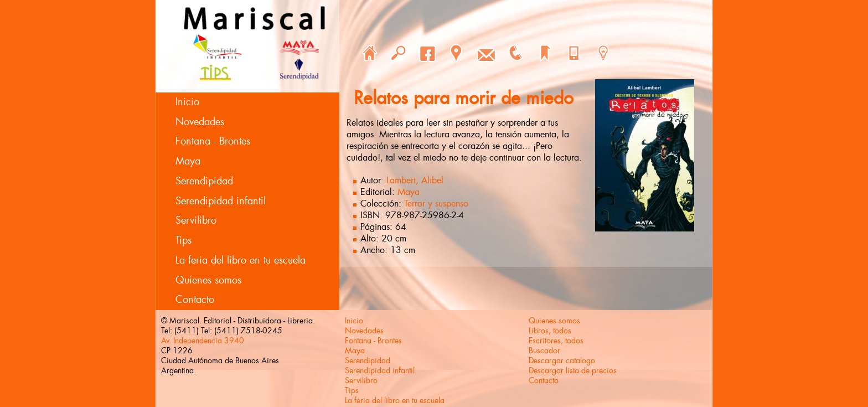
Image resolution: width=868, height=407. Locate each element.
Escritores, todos (556, 341)
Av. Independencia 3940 (203, 341)
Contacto (195, 300)
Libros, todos (550, 331)
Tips (184, 240)
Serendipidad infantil (221, 201)
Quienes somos (208, 280)
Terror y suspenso (436, 203)
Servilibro (196, 220)
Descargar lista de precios (573, 370)
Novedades (200, 122)
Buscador (544, 351)
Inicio (187, 102)
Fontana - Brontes (213, 141)
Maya (188, 161)
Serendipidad (204, 181)
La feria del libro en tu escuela (241, 260)
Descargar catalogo (562, 360)
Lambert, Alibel (415, 180)
